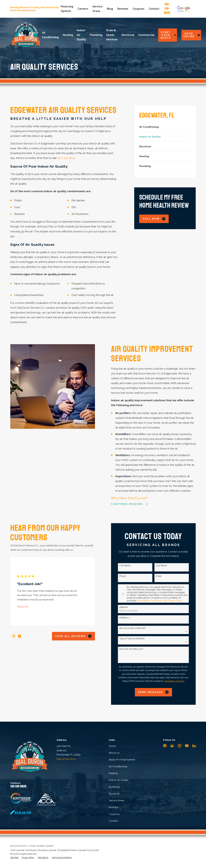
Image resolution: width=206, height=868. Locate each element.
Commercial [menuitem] (146, 35)
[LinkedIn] (194, 746)
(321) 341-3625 (66, 158)
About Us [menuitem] (34, 35)
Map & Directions (66, 759)
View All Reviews (75, 636)
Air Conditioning (118, 767)
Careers (83, 9)
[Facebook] (165, 746)
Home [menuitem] (22, 35)
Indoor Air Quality (119, 780)
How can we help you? (133, 649)
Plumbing (114, 787)
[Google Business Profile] (172, 746)
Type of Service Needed (133, 638)
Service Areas (117, 800)
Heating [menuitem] (68, 35)
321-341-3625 (167, 9)
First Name (126, 565)
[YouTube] (187, 746)
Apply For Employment (122, 760)
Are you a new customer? (134, 628)
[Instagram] (180, 746)
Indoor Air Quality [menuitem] (81, 35)
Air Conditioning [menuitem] (50, 35)
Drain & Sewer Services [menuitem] (112, 35)
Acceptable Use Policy (151, 601)
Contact (154, 9)
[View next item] (21, 636)
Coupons (138, 9)
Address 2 (126, 618)
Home (112, 746)
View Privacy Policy (174, 601)
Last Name (163, 565)
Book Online (192, 35)
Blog (110, 9)
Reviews (123, 9)
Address (125, 607)
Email (160, 576)
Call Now (154, 219)
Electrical (114, 794)
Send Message (155, 692)
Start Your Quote (168, 35)
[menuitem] (165, 127)
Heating (113, 773)
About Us (114, 753)
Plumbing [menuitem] (96, 35)
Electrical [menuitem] (128, 35)
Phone (124, 576)
